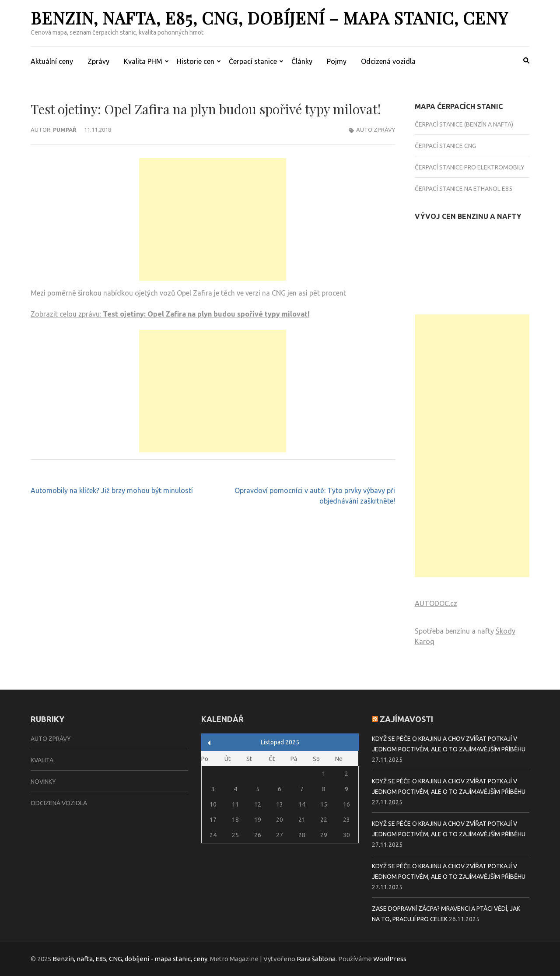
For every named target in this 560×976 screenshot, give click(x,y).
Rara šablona (316, 959)
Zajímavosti (406, 719)
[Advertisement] (213, 219)
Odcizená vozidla (388, 61)
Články (302, 61)
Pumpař (65, 130)
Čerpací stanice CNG (445, 146)
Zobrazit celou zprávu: (170, 314)
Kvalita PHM (143, 61)
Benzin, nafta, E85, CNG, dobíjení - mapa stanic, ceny (130, 959)
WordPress (390, 959)
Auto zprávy (376, 130)
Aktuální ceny (52, 61)
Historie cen (196, 61)
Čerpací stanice (253, 61)
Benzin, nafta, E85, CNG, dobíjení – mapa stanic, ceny (269, 18)
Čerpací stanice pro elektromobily (470, 167)
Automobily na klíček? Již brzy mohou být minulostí (112, 490)
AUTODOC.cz (436, 603)
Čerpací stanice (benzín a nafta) (464, 124)
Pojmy (337, 61)
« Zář (209, 743)
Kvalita (42, 760)
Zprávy (98, 61)
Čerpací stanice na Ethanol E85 (464, 189)
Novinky (43, 782)
